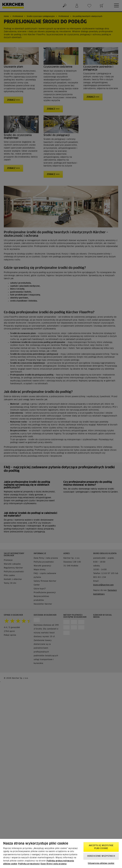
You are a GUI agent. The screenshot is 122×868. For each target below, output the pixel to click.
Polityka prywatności (29, 864)
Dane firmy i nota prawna (54, 864)
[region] (61, 853)
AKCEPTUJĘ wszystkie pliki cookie (101, 847)
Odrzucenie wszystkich (101, 856)
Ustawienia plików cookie (101, 863)
